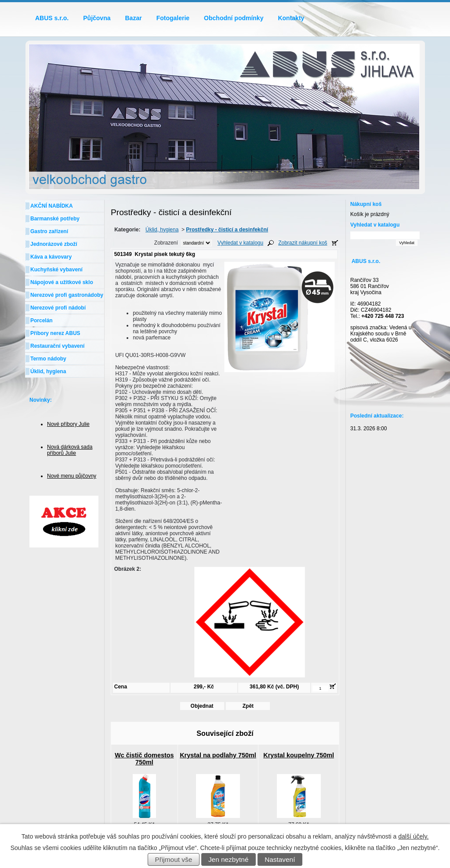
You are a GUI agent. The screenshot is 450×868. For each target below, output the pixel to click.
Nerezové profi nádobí (58, 308)
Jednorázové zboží (54, 244)
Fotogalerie (173, 18)
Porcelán (42, 321)
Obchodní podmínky (234, 18)
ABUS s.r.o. (52, 18)
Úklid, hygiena (162, 230)
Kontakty (291, 18)
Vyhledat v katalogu (240, 243)
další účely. (413, 836)
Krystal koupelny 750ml (299, 755)
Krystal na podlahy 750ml (218, 755)
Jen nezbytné (229, 859)
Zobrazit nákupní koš (303, 243)
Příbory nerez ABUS (55, 333)
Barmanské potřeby (55, 219)
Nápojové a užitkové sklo (62, 282)
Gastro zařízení (49, 231)
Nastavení (280, 859)
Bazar (134, 18)
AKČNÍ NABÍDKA (52, 206)
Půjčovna (97, 18)
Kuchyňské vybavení (56, 270)
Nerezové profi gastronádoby (67, 295)
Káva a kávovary (51, 257)
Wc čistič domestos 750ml (144, 759)
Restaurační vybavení (57, 346)
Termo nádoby (48, 359)
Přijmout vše (174, 859)
